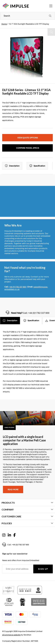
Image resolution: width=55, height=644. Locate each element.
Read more (13, 490)
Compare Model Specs (28, 148)
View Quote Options (28, 138)
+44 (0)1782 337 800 (18, 287)
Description (12, 166)
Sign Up (43, 569)
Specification (37, 166)
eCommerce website (11, 635)
